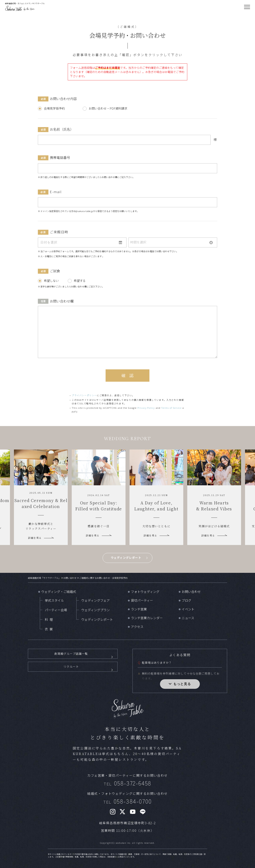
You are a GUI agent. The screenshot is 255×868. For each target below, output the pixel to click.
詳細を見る (35, 538)
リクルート (71, 675)
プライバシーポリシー (84, 395)
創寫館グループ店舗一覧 (71, 656)
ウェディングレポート (126, 558)
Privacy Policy (146, 408)
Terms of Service (171, 408)
